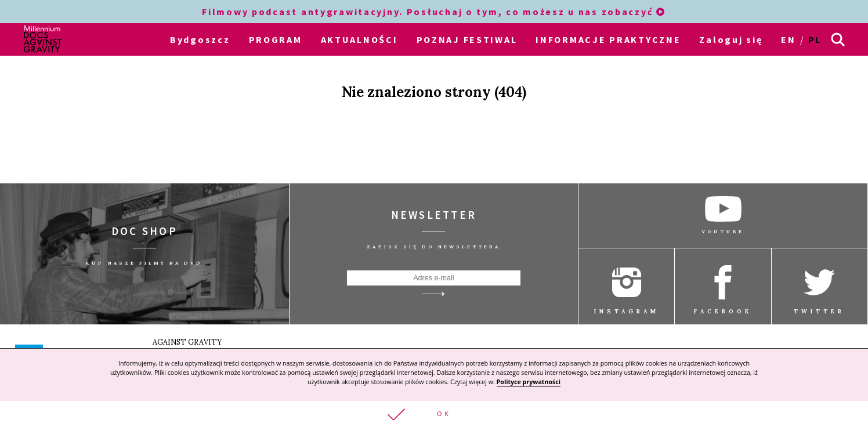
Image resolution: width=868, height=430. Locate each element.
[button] (434, 415)
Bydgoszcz (200, 39)
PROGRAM (276, 39)
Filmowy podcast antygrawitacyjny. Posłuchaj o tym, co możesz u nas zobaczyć (434, 12)
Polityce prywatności (529, 382)
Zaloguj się (731, 39)
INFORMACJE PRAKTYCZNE (608, 39)
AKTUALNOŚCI (359, 39)
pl (815, 39)
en (788, 39)
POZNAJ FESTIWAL (467, 39)
